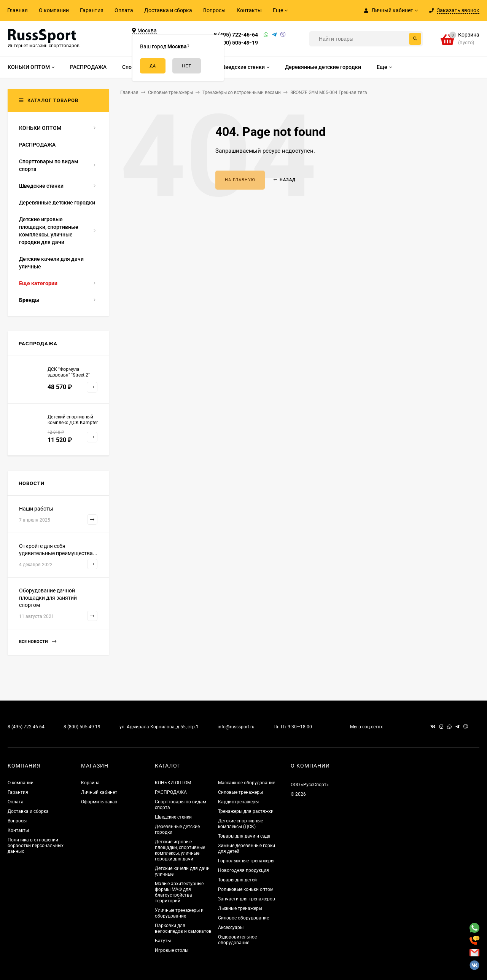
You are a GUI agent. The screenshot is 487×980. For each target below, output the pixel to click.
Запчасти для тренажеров (247, 899)
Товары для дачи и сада (244, 836)
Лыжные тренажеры (240, 908)
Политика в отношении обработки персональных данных (36, 846)
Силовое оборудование (243, 918)
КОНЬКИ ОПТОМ (173, 783)
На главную (240, 180)
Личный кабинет (99, 792)
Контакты (249, 10)
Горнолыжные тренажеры (246, 861)
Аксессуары (231, 927)
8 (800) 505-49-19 (236, 43)
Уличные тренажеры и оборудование (179, 913)
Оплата (124, 10)
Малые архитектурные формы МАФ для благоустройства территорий (179, 892)
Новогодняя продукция (243, 870)
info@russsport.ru (236, 727)
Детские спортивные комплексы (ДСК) (240, 824)
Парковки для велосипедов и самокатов (183, 928)
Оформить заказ (99, 802)
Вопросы (214, 10)
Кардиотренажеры (238, 802)
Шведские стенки (173, 817)
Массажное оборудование (247, 783)
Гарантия (92, 10)
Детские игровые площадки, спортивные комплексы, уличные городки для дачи (180, 850)
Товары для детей (237, 880)
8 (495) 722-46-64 (236, 35)
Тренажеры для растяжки (246, 811)
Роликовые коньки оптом (246, 889)
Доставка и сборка (168, 10)
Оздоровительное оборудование (237, 940)
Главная (18, 10)
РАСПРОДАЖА (171, 792)
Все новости (38, 642)
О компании (54, 10)
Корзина (90, 783)
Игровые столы (172, 950)
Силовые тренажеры (240, 792)
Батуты (163, 941)
